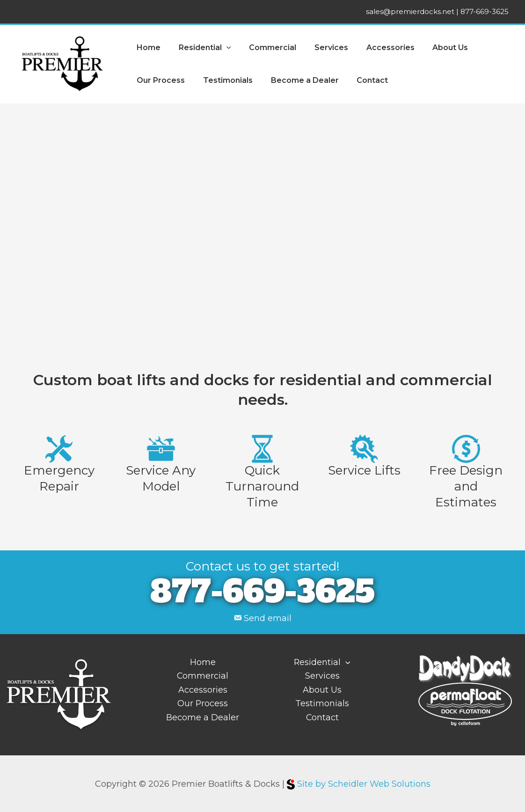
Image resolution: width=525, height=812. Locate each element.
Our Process (159, 80)
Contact (361, 80)
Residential (200, 48)
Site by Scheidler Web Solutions (359, 783)
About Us (433, 48)
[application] (222, 48)
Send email (268, 618)
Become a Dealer (297, 80)
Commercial (265, 48)
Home (147, 48)
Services (321, 48)
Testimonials (223, 80)
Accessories (376, 48)
